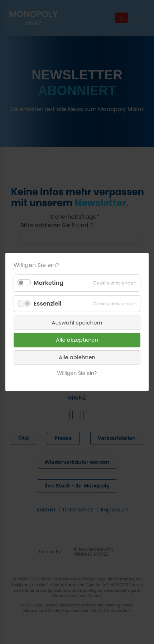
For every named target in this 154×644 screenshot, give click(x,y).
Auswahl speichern (77, 323)
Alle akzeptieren (77, 340)
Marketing (49, 283)
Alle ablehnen (77, 357)
